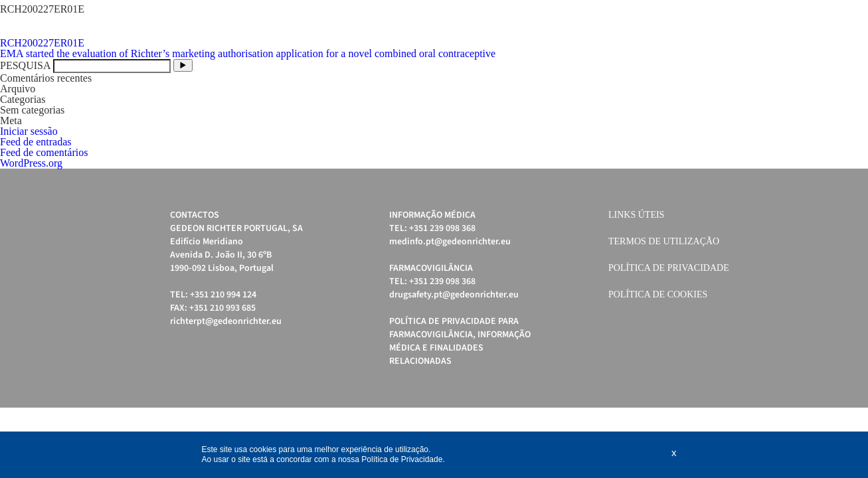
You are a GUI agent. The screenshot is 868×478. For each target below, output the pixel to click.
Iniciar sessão (29, 131)
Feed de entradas (36, 142)
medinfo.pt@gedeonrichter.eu (450, 242)
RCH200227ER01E (42, 43)
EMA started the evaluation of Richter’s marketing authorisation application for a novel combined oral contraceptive (248, 53)
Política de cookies (658, 294)
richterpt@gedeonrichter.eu (226, 321)
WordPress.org (31, 163)
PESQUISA (25, 65)
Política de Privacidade (669, 268)
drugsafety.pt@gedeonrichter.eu (454, 295)
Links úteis (636, 215)
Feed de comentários (44, 152)
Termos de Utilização (664, 241)
